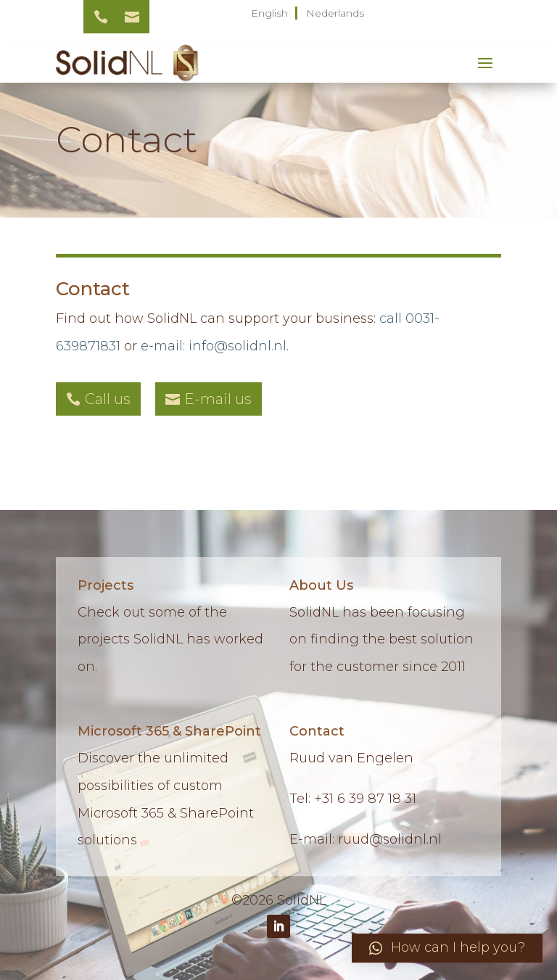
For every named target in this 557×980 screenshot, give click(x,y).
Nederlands (335, 13)
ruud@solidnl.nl (390, 839)
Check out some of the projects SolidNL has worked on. (170, 640)
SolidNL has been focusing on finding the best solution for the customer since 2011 (381, 640)
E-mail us (218, 399)
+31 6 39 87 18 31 (365, 799)
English (269, 13)
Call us (108, 399)
